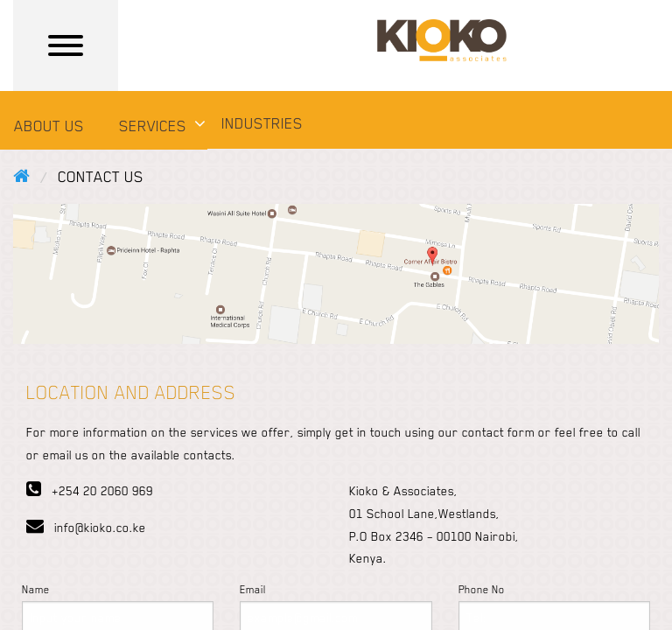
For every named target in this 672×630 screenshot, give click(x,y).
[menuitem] (52, 129)
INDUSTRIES (262, 123)
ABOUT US (49, 126)
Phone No (482, 590)
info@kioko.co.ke (86, 528)
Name (36, 590)
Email (253, 590)
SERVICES (153, 126)
